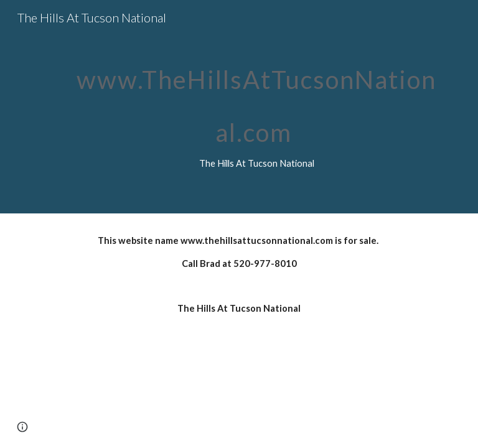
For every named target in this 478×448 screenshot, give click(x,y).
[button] (22, 427)
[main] (256, 107)
